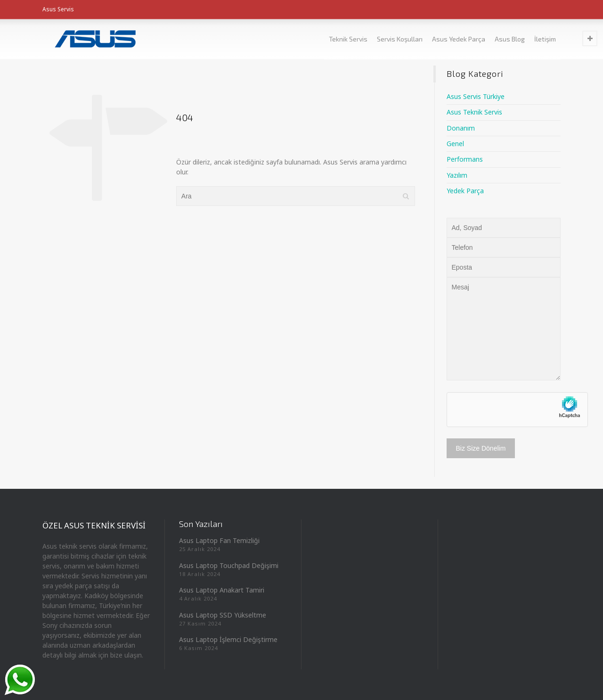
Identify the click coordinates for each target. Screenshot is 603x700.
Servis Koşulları (400, 39)
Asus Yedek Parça (459, 39)
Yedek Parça (465, 191)
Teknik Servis (348, 39)
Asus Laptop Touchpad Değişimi (229, 565)
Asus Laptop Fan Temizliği (219, 540)
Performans (465, 159)
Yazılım (457, 175)
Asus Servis (58, 9)
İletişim (545, 39)
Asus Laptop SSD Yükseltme (223, 615)
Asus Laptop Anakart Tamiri (222, 590)
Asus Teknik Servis (474, 112)
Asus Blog (510, 39)
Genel (455, 144)
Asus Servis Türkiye (476, 96)
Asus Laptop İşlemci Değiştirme (228, 639)
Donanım (461, 128)
